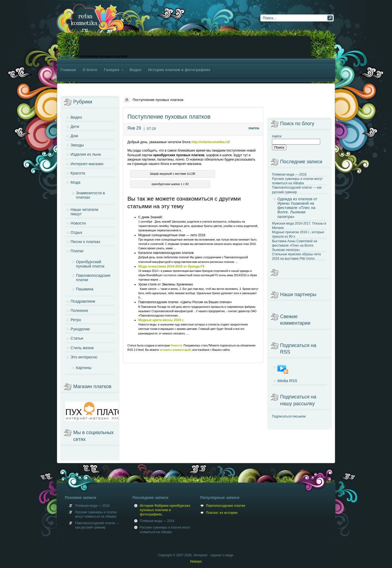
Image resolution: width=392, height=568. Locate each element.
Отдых (76, 232)
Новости (66, 56)
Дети (75, 127)
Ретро (76, 320)
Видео (76, 117)
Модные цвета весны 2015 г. (161, 320)
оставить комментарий (175, 350)
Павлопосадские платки (226, 506)
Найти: (277, 136)
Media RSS (287, 381)
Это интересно (84, 357)
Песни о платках (85, 242)
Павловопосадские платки (93, 278)
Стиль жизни (82, 348)
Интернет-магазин (87, 164)
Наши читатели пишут (84, 212)
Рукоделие (80, 329)
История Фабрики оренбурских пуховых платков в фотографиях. (165, 510)
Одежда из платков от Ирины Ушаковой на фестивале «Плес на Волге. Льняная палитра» (297, 208)
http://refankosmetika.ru (210, 142)
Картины (84, 368)
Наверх (196, 561)
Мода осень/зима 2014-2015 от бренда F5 (171, 266)
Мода (75, 182)
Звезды (77, 145)
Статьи (77, 338)
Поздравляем (83, 301)
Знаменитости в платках (90, 195)
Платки (77, 251)
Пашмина (85, 289)
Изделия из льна (86, 154)
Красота (78, 173)
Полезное (79, 311)
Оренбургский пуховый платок (90, 264)
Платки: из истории (222, 513)
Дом (74, 136)
